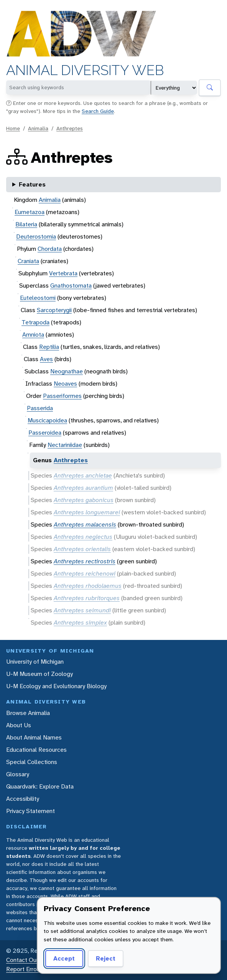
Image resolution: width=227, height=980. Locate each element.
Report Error (22, 969)
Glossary (18, 774)
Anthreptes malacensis (85, 524)
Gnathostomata (71, 285)
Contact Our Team (31, 960)
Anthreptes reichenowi (85, 573)
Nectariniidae (65, 445)
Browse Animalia (28, 713)
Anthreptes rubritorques (87, 598)
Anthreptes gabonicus (84, 500)
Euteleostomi (38, 298)
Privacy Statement (30, 811)
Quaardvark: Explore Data (40, 786)
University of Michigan (35, 662)
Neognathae (67, 371)
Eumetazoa (30, 212)
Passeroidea (45, 433)
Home (13, 128)
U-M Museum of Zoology (39, 674)
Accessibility (23, 799)
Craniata (28, 261)
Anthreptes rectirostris (85, 561)
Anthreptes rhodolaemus (88, 586)
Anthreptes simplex (80, 623)
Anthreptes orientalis (82, 549)
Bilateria (26, 224)
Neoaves (65, 384)
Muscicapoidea (47, 420)
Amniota (33, 335)
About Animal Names (34, 737)
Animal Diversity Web (85, 70)
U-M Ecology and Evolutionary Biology (56, 686)
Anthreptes (70, 128)
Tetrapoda (35, 322)
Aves (46, 359)
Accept (63, 958)
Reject (103, 958)
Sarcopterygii (54, 310)
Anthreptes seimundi (82, 610)
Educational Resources (36, 750)
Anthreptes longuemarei (87, 512)
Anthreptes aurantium (83, 488)
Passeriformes (62, 396)
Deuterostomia (36, 236)
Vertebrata (63, 273)
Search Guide (98, 111)
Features (32, 184)
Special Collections (32, 762)
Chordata (50, 249)
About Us (19, 725)
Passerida (40, 408)
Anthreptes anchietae (83, 475)
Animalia (38, 128)
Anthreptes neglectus (83, 537)
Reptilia (49, 347)
